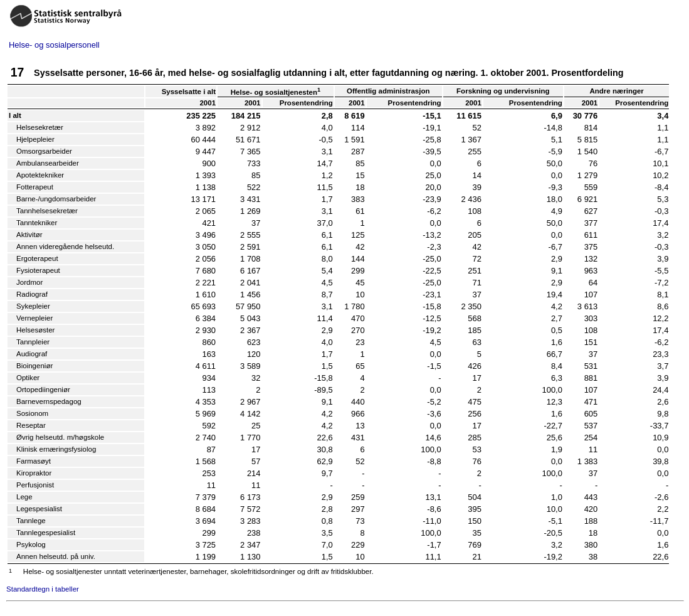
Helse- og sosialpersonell (54, 45)
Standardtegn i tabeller (43, 589)
